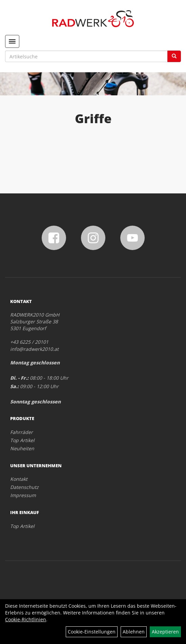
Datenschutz (24, 487)
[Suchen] (174, 56)
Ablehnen (134, 632)
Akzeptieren (165, 632)
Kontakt (19, 479)
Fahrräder (22, 432)
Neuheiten (22, 448)
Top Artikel (22, 440)
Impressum (23, 495)
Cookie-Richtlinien (26, 619)
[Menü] (12, 41)
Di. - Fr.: (19, 378)
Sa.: (14, 386)
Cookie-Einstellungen (92, 632)
